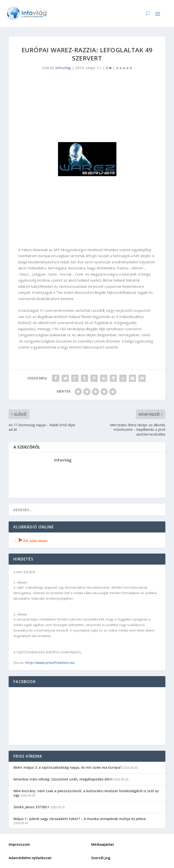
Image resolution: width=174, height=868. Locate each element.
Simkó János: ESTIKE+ (31, 807)
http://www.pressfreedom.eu (50, 663)
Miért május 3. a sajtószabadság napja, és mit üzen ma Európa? (68, 767)
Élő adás (30, 541)
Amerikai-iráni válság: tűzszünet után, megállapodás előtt (63, 779)
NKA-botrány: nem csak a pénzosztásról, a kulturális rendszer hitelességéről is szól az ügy (86, 793)
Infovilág (63, 68)
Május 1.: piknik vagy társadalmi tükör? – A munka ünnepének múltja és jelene (80, 819)
